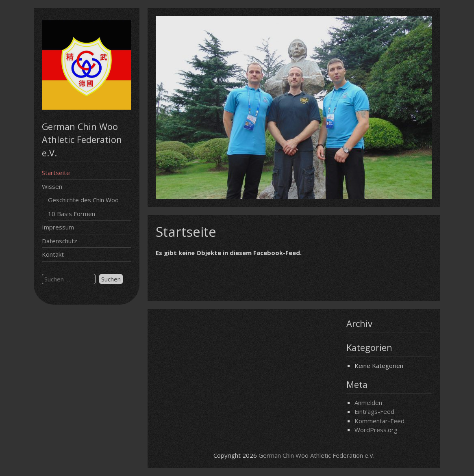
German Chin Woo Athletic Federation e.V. (316, 455)
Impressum (58, 227)
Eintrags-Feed (374, 411)
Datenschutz (60, 241)
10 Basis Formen (72, 214)
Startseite (56, 173)
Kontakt (53, 254)
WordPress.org (376, 430)
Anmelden (368, 402)
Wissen (52, 186)
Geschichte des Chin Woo (83, 200)
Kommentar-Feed (379, 421)
